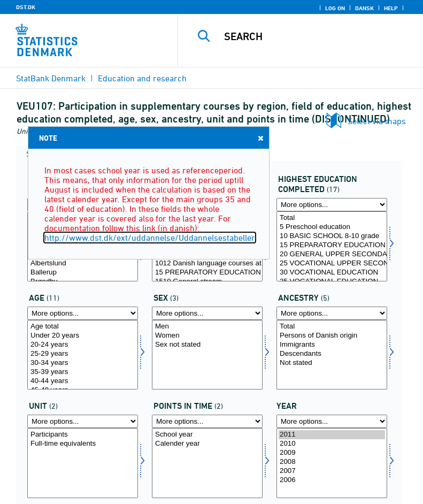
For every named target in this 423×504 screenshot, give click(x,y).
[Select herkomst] (332, 355)
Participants (83, 435)
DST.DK (26, 7)
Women (207, 336)
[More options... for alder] (83, 313)
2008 (332, 462)
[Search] (317, 36)
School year (207, 435)
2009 (332, 453)
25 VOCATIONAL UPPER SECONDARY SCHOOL (332, 264)
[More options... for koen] (207, 313)
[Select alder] (83, 355)
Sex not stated (207, 345)
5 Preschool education (332, 227)
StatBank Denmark (51, 78)
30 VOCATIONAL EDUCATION (332, 273)
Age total (83, 327)
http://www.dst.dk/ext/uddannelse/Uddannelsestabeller (150, 238)
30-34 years (83, 363)
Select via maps (377, 121)
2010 (332, 444)
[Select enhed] (83, 463)
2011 (332, 435)
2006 (332, 480)
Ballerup (83, 273)
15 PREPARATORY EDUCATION (207, 273)
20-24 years (83, 345)
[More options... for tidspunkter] (207, 421)
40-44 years (83, 381)
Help (391, 8)
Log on (335, 8)
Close (260, 138)
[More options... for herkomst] (332, 313)
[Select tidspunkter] (207, 463)
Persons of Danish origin (332, 336)
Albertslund (83, 264)
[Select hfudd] (332, 246)
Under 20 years (83, 336)
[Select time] (332, 463)
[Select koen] (207, 355)
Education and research (142, 78)
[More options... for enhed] (83, 421)
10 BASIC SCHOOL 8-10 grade (332, 236)
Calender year (207, 444)
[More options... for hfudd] (332, 205)
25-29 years (83, 354)
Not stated (332, 363)
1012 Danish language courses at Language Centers (207, 264)
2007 (332, 471)
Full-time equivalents (83, 444)
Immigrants (332, 345)
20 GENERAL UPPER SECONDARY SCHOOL (332, 254)
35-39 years (83, 372)
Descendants (332, 354)
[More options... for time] (332, 421)
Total (332, 218)
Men (207, 327)
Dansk (364, 8)
